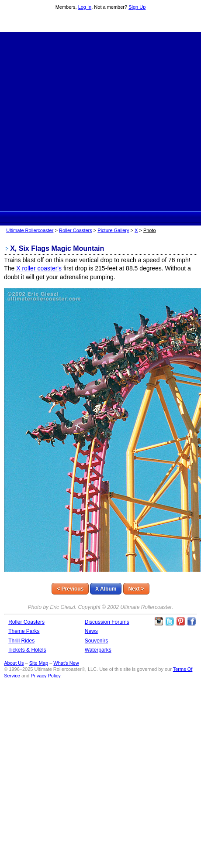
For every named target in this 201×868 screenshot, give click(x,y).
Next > (136, 589)
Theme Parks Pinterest (180, 622)
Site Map (39, 663)
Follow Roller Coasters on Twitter (170, 622)
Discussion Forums (107, 622)
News (91, 631)
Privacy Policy (45, 676)
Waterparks (98, 650)
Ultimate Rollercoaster (100, 22)
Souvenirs (96, 641)
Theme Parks (24, 631)
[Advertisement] (88, 121)
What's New (66, 663)
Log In (85, 7)
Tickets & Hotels (27, 650)
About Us (14, 663)
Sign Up (137, 7)
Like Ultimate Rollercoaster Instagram (159, 622)
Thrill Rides (21, 641)
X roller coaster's (39, 268)
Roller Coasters (76, 230)
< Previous (70, 589)
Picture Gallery (113, 230)
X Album (106, 589)
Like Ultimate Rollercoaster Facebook (191, 622)
